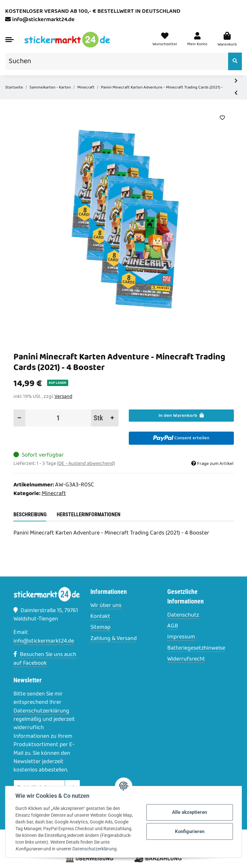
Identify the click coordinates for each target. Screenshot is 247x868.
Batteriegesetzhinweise (196, 648)
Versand (63, 396)
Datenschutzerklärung (41, 711)
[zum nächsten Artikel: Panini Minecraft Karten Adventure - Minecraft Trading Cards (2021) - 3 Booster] (236, 81)
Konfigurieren (189, 831)
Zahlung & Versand (114, 639)
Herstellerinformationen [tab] (89, 514)
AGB (173, 626)
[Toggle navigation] (9, 40)
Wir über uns (106, 606)
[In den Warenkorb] (181, 415)
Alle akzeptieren (189, 812)
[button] (197, 40)
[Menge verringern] (20, 418)
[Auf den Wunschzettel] (222, 118)
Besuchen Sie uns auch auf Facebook (45, 659)
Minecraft (54, 494)
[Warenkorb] (227, 40)
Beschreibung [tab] (30, 514)
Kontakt (100, 617)
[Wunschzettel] (165, 40)
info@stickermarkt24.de (43, 20)
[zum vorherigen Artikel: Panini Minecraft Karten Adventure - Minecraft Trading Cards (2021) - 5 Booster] (236, 93)
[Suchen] (117, 61)
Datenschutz (183, 615)
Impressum (181, 637)
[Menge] (58, 418)
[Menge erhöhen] (112, 418)
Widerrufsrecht (186, 659)
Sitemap (100, 628)
